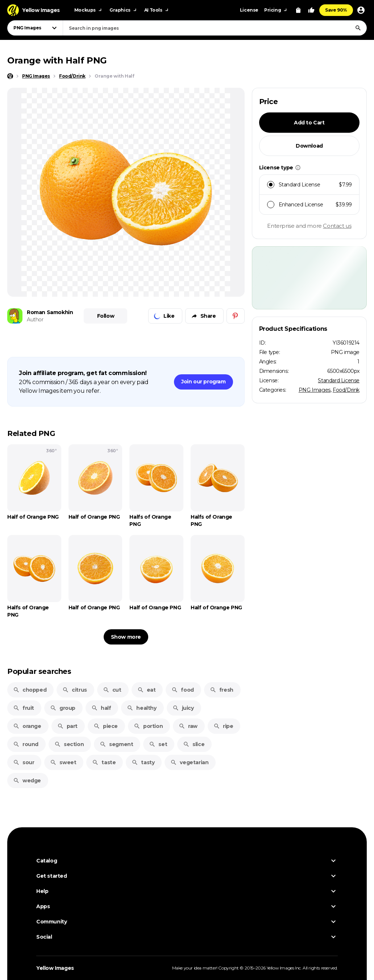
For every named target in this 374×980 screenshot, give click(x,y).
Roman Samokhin (50, 312)
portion (148, 726)
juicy (183, 708)
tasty (143, 762)
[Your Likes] (311, 10)
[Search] (358, 28)
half (101, 708)
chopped (30, 690)
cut (112, 690)
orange (27, 726)
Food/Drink (346, 390)
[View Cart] (298, 10)
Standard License (339, 380)
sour (24, 762)
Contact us (337, 226)
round (26, 744)
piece (106, 726)
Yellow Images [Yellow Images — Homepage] (55, 968)
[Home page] (10, 76)
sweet (63, 762)
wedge (27, 781)
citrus (75, 690)
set (158, 744)
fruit (24, 708)
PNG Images (315, 390)
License (249, 10)
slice (194, 744)
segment (116, 744)
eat (147, 690)
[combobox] (215, 28)
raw (188, 726)
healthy (142, 708)
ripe (223, 726)
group (63, 708)
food (182, 690)
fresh (222, 690)
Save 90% (336, 10)
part (67, 726)
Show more (126, 637)
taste (104, 762)
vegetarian (189, 762)
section (69, 744)
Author (35, 320)
